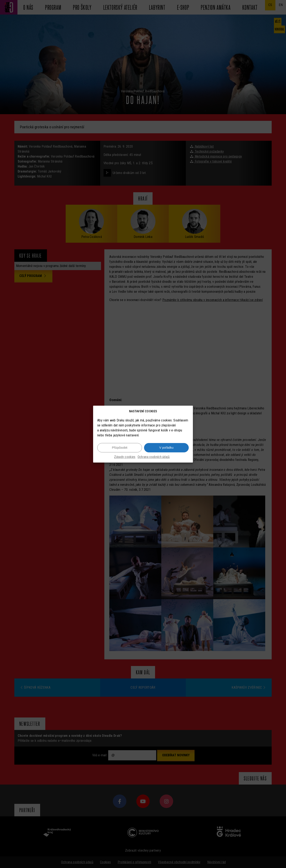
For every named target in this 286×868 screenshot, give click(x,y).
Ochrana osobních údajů (154, 457)
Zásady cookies (125, 457)
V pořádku (166, 447)
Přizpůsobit (120, 447)
